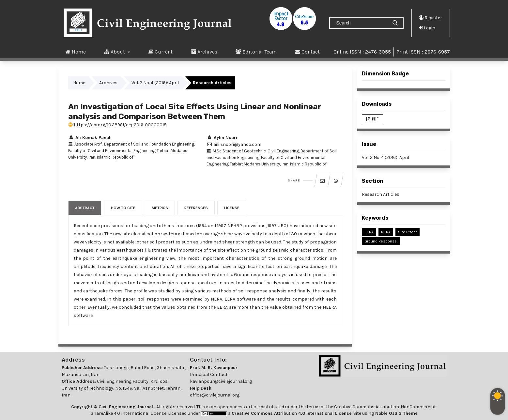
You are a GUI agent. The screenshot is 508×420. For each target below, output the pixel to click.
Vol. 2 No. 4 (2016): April (155, 83)
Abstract (85, 208)
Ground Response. (381, 241)
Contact (307, 52)
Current (161, 52)
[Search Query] (361, 23)
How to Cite (123, 208)
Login (427, 28)
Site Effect (408, 232)
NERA (386, 232)
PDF (375, 119)
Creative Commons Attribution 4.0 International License (292, 413)
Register (431, 18)
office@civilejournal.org (215, 395)
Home (76, 52)
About (115, 52)
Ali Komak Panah (90, 138)
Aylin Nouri (222, 138)
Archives (204, 52)
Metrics (160, 208)
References (196, 208)
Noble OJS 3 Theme (396, 413)
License (232, 208)
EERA (369, 232)
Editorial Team (256, 52)
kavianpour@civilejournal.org (221, 381)
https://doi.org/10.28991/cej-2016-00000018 (117, 125)
